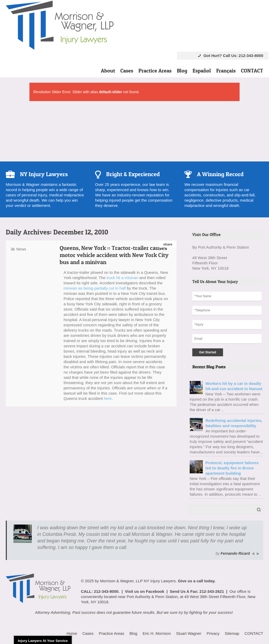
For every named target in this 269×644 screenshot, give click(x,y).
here (108, 398)
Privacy (213, 633)
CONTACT (252, 71)
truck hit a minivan (122, 278)
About (108, 71)
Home (72, 633)
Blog (182, 71)
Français (226, 71)
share (168, 244)
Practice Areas (155, 71)
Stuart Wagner (189, 633)
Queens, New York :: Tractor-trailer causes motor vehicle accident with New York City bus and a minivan (114, 255)
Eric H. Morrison (157, 633)
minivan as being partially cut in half (95, 288)
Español (202, 71)
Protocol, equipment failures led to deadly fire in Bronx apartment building (232, 468)
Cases (127, 71)
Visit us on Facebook (145, 591)
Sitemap (232, 633)
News (21, 249)
